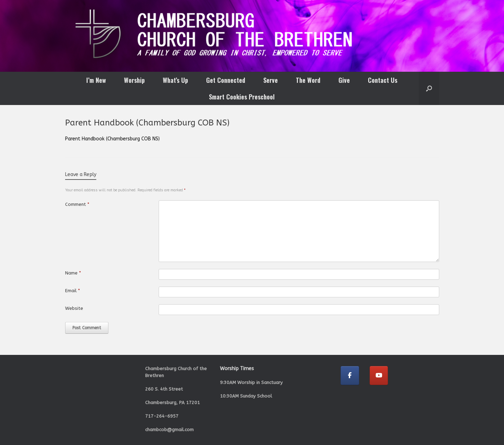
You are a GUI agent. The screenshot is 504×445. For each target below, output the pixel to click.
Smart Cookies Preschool (242, 97)
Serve (271, 80)
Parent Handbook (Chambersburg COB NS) (112, 139)
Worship (134, 80)
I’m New (96, 80)
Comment (77, 204)
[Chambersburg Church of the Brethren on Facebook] (350, 376)
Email (73, 291)
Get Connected (226, 80)
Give (344, 80)
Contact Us (383, 80)
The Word (308, 80)
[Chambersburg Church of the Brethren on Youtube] (379, 376)
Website (74, 308)
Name (73, 273)
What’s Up (175, 80)
